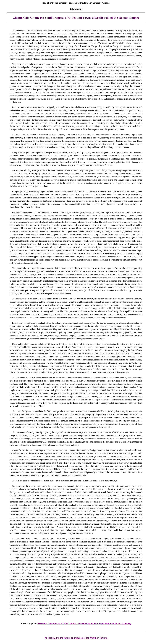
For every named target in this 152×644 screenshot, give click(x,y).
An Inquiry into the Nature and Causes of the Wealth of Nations (76, 638)
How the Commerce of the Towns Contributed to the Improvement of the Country (84, 624)
